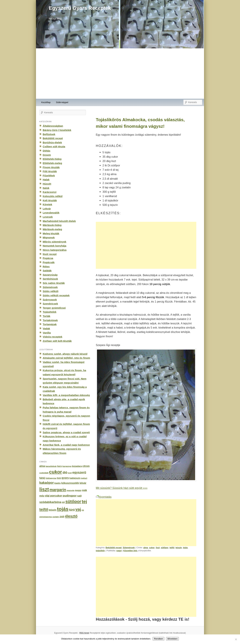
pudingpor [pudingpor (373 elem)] (70, 496)
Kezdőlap (46, 102)
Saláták (47, 271)
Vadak (46, 328)
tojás (185, 548)
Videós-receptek (53, 337)
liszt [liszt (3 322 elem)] (44, 489)
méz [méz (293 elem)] (42, 496)
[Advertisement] (120, 74)
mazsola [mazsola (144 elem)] (71, 490)
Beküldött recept (114, 548)
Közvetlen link (131, 551)
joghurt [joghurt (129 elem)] (84, 478)
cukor (152, 548)
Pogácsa (48, 258)
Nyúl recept (50, 254)
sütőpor (165, 548)
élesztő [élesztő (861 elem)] (71, 516)
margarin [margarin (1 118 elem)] (58, 490)
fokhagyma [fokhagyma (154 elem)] (51, 478)
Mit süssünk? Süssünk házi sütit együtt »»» (122, 488)
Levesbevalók (51, 213)
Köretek (47, 204)
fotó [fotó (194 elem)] (59, 478)
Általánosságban (53, 126)
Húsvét (47, 184)
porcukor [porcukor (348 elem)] (56, 496)
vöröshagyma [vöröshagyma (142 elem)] (46, 517)
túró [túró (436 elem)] (72, 510)
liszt (158, 548)
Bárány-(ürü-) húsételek (57, 130)
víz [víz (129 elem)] (83, 510)
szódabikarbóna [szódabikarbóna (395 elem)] (50, 502)
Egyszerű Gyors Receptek (80, 8)
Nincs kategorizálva (55, 250)
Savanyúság (50, 275)
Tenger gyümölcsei (54, 308)
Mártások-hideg (52, 225)
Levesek (48, 217)
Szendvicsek (50, 304)
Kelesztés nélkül (53, 196)
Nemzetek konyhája (55, 246)
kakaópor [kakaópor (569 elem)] (47, 483)
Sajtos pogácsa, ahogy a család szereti (66, 432)
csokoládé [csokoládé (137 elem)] (44, 473)
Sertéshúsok (50, 279)
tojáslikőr (100, 551)
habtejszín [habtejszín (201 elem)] (75, 478)
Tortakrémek (50, 320)
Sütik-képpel (62, 102)
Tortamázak (50, 324)
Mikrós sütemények (55, 242)
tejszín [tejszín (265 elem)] (53, 510)
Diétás (46, 151)
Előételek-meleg (52, 163)
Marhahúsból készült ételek (59, 221)
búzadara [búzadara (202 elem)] (77, 466)
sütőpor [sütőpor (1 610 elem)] (73, 501)
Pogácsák (49, 262)
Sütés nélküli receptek (56, 295)
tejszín (179, 548)
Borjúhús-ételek (52, 142)
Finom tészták (51, 167)
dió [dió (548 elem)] (65, 472)
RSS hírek (84, 633)
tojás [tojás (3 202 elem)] (63, 509)
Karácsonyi (50, 192)
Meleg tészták (51, 233)
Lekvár (47, 209)
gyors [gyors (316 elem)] (65, 478)
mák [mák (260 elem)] (85, 490)
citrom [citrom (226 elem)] (86, 466)
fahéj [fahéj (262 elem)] (42, 478)
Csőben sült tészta (54, 146)
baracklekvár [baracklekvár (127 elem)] (51, 466)
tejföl (172, 548)
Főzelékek (49, 176)
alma (146, 548)
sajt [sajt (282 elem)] (79, 496)
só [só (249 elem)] (63, 502)
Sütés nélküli (51, 291)
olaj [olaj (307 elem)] (47, 496)
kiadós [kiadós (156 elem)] (57, 483)
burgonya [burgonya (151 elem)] (67, 466)
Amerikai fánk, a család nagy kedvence (66, 445)
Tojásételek (49, 312)
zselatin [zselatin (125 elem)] (56, 517)
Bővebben (172, 639)
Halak (46, 180)
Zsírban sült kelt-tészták (57, 341)
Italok (46, 188)
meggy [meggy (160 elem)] (78, 490)
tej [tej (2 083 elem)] (84, 501)
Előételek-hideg (52, 159)
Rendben (158, 639)
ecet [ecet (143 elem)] (70, 473)
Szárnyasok (50, 300)
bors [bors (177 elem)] (60, 466)
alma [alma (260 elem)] (42, 466)
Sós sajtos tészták (54, 283)
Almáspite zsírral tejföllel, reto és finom (66, 358)
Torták (46, 316)
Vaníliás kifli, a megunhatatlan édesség (66, 395)
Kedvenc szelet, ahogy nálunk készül (65, 354)
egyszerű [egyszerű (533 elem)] (79, 472)
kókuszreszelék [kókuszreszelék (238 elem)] (70, 483)
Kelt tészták (50, 200)
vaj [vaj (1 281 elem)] (78, 509)
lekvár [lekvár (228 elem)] (83, 483)
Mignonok (49, 237)
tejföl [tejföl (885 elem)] (44, 509)
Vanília (47, 333)
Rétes (46, 267)
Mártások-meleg (52, 229)
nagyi (119, 551)
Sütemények (129, 548)
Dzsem (47, 155)
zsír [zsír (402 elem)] (62, 516)
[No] (236, 639)
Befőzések (49, 134)
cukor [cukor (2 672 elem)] (56, 472)
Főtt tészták (50, 171)
